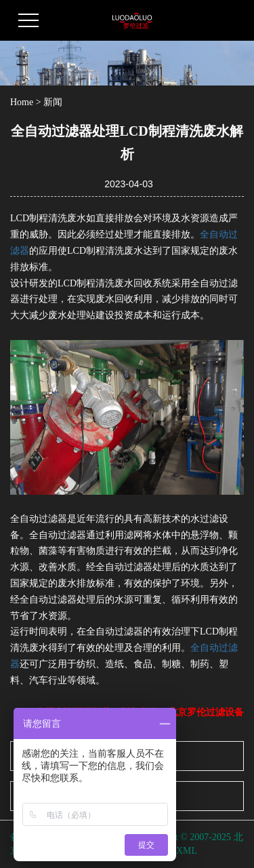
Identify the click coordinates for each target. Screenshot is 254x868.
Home (22, 102)
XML (187, 851)
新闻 (53, 102)
